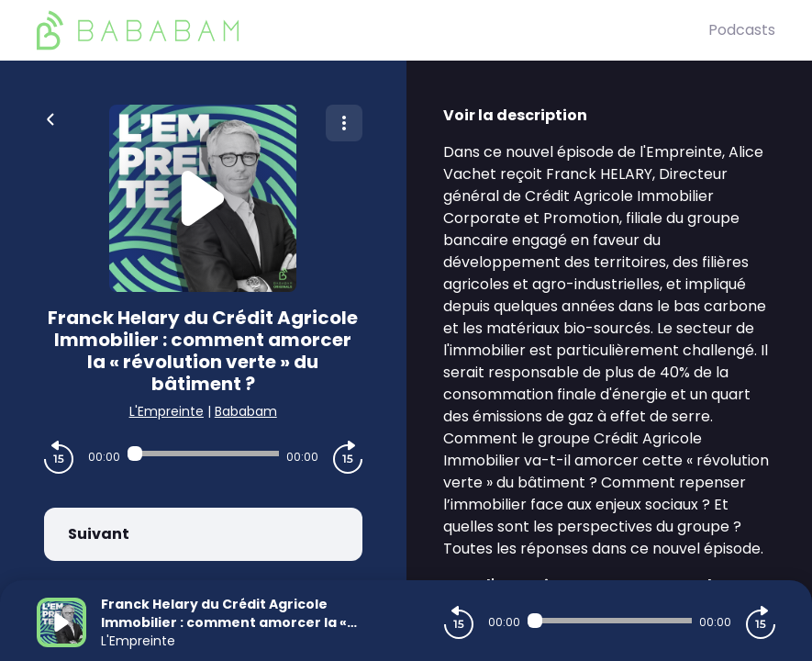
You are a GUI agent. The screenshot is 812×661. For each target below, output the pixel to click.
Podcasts (742, 30)
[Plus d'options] (344, 123)
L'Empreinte (167, 411)
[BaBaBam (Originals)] (373, 30)
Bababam (246, 411)
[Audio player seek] (203, 454)
